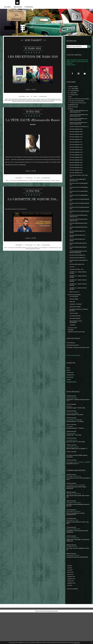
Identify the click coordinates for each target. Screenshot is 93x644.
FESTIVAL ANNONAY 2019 (77, 172)
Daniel (68, 577)
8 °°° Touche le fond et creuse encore (78, 109)
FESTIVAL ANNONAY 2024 (77, 183)
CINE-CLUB (73, 326)
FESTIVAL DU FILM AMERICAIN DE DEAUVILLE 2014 (79, 194)
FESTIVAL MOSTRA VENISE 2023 (78, 278)
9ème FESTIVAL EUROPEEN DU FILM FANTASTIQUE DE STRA (78, 131)
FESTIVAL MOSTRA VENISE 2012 (78, 276)
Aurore (68, 507)
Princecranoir (70, 568)
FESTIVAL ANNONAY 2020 (77, 175)
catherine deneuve (39, 193)
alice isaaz (54, 108)
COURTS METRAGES (73, 113)
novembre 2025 (72, 610)
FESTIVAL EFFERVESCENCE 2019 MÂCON (79, 250)
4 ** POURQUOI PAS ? (74, 99)
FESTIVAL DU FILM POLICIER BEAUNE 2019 (77, 211)
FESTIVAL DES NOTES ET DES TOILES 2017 (78, 190)
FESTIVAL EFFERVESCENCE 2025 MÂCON (79, 259)
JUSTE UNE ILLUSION (73, 476)
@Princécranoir (71, 559)
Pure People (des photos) (73, 372)
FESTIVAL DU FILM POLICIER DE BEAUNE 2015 (78, 220)
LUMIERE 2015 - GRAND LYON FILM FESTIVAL (79, 295)
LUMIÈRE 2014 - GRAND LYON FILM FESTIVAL (79, 312)
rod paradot (18, 109)
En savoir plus (77, 643)
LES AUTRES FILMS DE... (76, 341)
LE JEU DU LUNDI (74, 338)
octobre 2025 (71, 612)
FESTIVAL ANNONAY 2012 (77, 153)
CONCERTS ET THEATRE (76, 329)
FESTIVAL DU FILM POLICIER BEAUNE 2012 (77, 198)
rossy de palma (57, 109)
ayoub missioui (31, 108)
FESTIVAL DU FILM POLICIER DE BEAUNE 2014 (78, 216)
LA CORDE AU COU (72, 469)
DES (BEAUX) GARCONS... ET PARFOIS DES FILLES (77, 335)
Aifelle (68, 533)
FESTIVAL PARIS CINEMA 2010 (78, 285)
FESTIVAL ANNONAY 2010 (77, 147)
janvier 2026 (71, 605)
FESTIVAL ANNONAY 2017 (77, 167)
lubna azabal (15, 108)
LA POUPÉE (70, 455)
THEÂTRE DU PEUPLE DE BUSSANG (78, 359)
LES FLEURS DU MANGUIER (74, 448)
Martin (68, 524)
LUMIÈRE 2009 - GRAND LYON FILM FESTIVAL (79, 303)
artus (12, 109)
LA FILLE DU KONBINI (73, 441)
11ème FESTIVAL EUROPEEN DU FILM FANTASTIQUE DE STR (79, 123)
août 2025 (70, 617)
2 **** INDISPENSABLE (74, 94)
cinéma (41, 107)
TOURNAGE (73, 351)
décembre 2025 (71, 608)
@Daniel (69, 542)
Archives (18, 9)
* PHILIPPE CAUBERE (74, 90)
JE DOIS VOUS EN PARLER (75, 318)
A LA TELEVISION (74, 320)
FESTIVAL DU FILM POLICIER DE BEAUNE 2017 (78, 229)
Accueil (8, 9)
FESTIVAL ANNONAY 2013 (77, 156)
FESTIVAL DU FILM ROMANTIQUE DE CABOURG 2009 (79, 237)
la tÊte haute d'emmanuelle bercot (18, 193)
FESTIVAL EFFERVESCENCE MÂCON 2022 (79, 268)
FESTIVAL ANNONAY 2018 (77, 170)
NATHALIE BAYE (71, 462)
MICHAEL (69, 434)
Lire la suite (31, 98)
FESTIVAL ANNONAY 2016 (77, 164)
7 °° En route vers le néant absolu (77, 107)
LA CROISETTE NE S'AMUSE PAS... (33, 214)
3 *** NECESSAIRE (73, 96)
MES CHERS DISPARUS (76, 344)
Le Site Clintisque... (72, 370)
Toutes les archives (73, 620)
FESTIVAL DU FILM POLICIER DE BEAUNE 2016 (78, 224)
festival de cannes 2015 (35, 266)
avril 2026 (70, 598)
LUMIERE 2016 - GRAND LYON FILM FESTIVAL (79, 299)
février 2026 (71, 603)
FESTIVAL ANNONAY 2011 (77, 150)
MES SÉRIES (71, 356)
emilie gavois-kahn (36, 109)
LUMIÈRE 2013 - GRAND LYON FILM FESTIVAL (79, 308)
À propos (29, 9)
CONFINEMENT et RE (74, 111)
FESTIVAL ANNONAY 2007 (77, 139)
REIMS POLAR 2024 (75, 315)
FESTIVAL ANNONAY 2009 (77, 145)
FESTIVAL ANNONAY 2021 (77, 178)
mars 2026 (70, 601)
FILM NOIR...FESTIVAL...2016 (77, 291)
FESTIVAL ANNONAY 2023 (77, 181)
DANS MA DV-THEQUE (76, 331)
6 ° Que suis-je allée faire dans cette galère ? (77, 104)
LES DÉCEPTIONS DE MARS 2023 (33, 61)
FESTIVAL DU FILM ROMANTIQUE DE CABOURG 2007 (79, 233)
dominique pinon (47, 109)
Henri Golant (70, 405)
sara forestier (28, 267)
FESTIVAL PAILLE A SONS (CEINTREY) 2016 (77, 282)
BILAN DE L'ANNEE (75, 323)
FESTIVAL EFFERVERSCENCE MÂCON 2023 (78, 246)
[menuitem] (8, 9)
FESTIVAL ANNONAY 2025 (77, 186)
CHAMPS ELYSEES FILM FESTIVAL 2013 (79, 136)
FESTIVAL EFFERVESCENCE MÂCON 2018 (79, 263)
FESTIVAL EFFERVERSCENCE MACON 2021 (78, 242)
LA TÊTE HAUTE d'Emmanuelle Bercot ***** (33, 132)
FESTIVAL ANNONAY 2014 (77, 159)
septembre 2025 (72, 615)
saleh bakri (23, 108)
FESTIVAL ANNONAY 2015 (77, 161)
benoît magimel (57, 193)
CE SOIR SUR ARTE (72, 426)
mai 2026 (70, 596)
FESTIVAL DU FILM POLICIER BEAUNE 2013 (77, 203)
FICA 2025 (72, 288)
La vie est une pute (73, 354)
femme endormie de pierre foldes (29, 107)
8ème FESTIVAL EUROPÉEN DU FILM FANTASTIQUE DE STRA (78, 127)
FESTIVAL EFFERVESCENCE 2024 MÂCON (79, 255)
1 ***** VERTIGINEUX (27, 191)
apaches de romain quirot (43, 108)
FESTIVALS (71, 116)
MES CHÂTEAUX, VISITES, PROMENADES (77, 348)
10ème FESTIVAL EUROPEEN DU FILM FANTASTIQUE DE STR (79, 118)
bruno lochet (27, 109)
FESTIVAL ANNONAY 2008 (77, 142)
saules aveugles (14, 107)
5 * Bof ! (27, 104)
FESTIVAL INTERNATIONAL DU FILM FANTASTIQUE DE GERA (78, 272)
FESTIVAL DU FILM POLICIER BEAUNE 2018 (77, 207)
